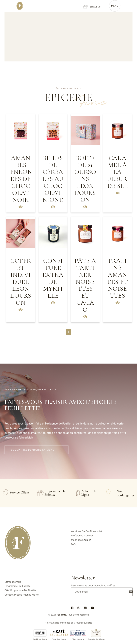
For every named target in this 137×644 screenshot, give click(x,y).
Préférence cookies (82, 536)
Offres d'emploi (13, 582)
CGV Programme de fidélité (20, 590)
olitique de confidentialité (87, 531)
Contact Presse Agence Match (22, 595)
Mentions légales (81, 540)
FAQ (73, 544)
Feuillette (61, 615)
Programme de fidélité (17, 586)
